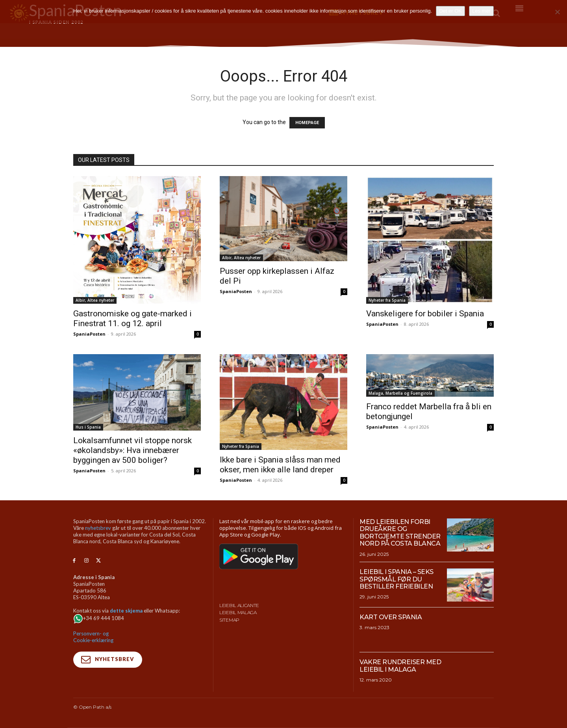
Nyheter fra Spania (387, 300)
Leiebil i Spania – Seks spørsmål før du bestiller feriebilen (397, 579)
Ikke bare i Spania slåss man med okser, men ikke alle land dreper (280, 465)
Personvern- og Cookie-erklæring (93, 637)
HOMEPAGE (307, 123)
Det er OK (450, 11)
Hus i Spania (88, 427)
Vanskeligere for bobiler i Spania (425, 314)
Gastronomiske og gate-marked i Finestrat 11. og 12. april (132, 318)
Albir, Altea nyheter (95, 300)
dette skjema (126, 611)
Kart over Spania (391, 617)
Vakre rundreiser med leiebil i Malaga (400, 666)
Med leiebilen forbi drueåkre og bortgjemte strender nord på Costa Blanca (400, 533)
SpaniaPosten (89, 334)
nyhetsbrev (98, 528)
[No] (557, 12)
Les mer (481, 11)
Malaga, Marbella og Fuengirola (400, 393)
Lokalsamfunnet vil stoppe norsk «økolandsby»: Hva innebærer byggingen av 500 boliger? (132, 450)
